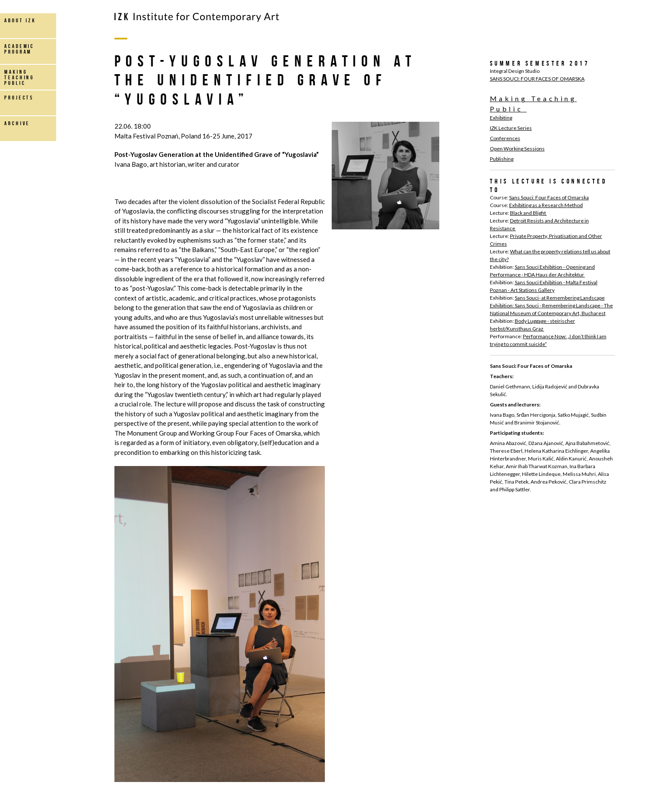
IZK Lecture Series (511, 128)
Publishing (502, 159)
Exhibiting (501, 118)
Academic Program (19, 49)
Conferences (505, 138)
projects (19, 98)
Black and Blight (528, 213)
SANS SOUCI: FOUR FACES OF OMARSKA (537, 79)
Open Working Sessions (517, 149)
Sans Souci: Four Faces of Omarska (549, 197)
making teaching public (19, 77)
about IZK (20, 20)
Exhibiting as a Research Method (546, 205)
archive (17, 123)
